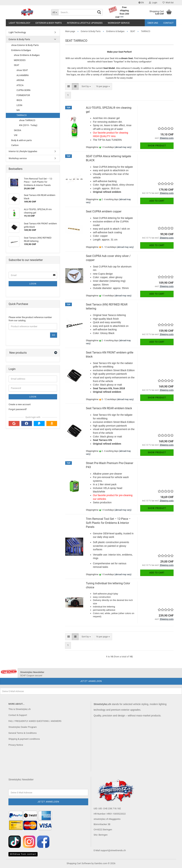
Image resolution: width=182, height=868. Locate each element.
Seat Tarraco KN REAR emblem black (109, 408)
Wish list (168, 3)
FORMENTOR (23, 95)
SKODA (18, 130)
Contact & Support (18, 715)
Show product (157, 146)
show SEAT (22, 70)
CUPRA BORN (23, 90)
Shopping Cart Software (79, 863)
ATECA (20, 85)
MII (18, 110)
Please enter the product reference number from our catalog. (30, 319)
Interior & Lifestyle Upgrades (85, 23)
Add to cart (157, 201)
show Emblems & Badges (27, 55)
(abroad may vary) (123, 147)
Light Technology (19, 23)
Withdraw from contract (23, 854)
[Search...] (55, 12)
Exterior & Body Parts (49, 23)
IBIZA (19, 100)
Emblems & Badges (21, 50)
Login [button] (153, 3)
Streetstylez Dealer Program (23, 727)
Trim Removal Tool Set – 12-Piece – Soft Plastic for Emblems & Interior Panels (108, 523)
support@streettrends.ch (113, 850)
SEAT (17, 65)
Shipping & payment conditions (24, 739)
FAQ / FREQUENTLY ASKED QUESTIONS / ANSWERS (35, 721)
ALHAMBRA (23, 75)
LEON (19, 105)
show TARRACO (27, 120)
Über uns (153, 23)
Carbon (15, 145)
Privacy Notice (16, 745)
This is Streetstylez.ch (19, 709)
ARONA (20, 80)
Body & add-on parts (22, 140)
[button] (141, 3)
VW (16, 135)
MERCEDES (20, 60)
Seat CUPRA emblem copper (104, 211)
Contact (168, 23)
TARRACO (22, 115)
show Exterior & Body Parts (25, 45)
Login (33, 284)
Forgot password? (18, 409)
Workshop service (119, 23)
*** (122, 17)
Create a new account (20, 404)
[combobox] (86, 86)
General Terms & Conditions (23, 733)
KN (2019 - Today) (28, 125)
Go (54, 335)
